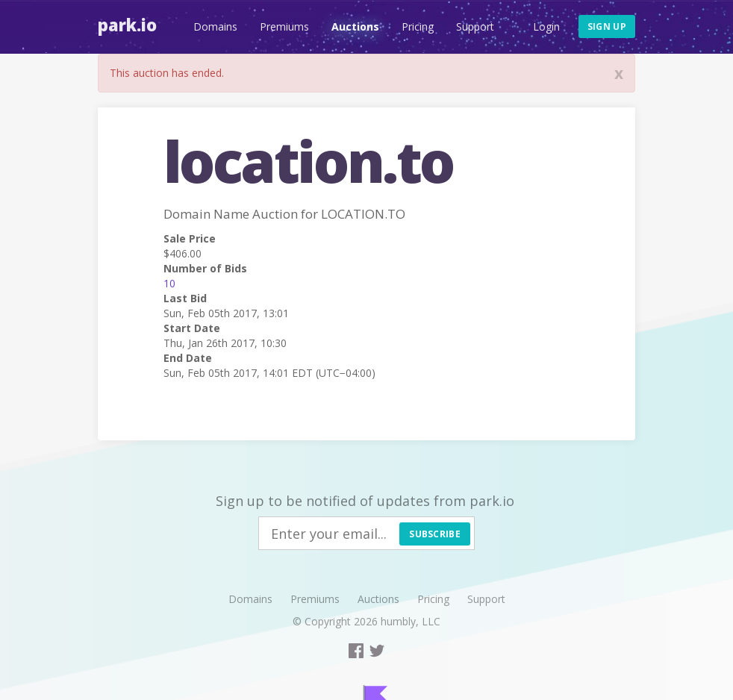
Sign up (607, 26)
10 (169, 283)
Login (546, 26)
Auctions (355, 26)
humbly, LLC (411, 621)
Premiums (284, 26)
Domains (215, 26)
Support (475, 26)
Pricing (418, 26)
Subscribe (435, 534)
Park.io (127, 25)
